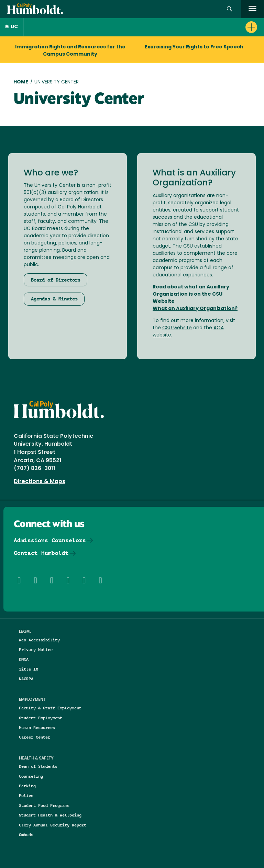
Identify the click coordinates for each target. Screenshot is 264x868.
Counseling (31, 776)
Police (26, 795)
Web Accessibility (39, 640)
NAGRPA (26, 679)
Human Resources (37, 727)
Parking (27, 786)
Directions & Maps (40, 482)
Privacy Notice (36, 649)
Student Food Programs (44, 805)
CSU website (177, 328)
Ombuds (26, 835)
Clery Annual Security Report (53, 825)
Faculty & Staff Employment (50, 708)
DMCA (24, 659)
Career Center (35, 737)
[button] (229, 9)
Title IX (29, 669)
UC (12, 27)
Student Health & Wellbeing (50, 815)
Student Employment (41, 718)
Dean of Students (38, 766)
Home (21, 82)
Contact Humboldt (41, 553)
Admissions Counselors (50, 540)
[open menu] (252, 9)
